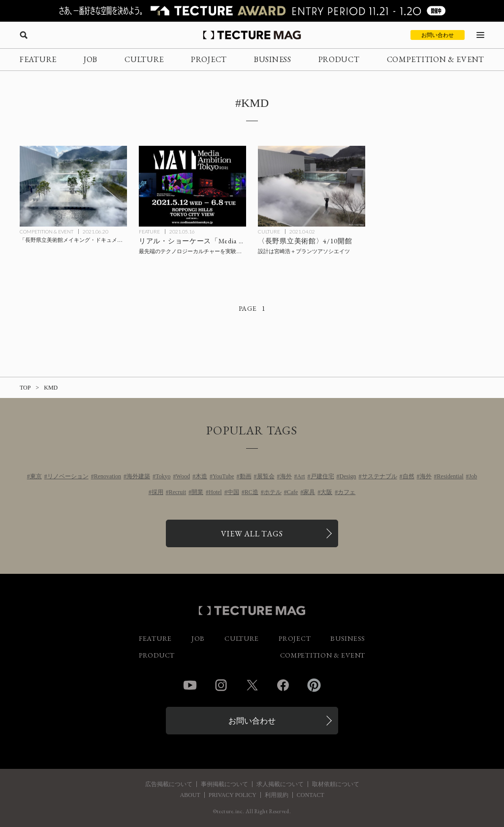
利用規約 (277, 795)
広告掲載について (169, 784)
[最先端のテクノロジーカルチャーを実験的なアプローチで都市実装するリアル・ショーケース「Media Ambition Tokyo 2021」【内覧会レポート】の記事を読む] (192, 186)
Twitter (252, 685)
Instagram (221, 685)
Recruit (177, 492)
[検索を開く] (24, 35)
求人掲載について (280, 784)
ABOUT (190, 795)
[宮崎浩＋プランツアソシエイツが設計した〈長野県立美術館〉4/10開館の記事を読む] (312, 186)
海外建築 (138, 476)
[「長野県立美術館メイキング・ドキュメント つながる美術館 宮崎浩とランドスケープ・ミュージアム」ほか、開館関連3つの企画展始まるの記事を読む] (73, 186)
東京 (36, 476)
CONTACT (311, 795)
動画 (246, 476)
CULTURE (144, 59)
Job (473, 476)
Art (301, 476)
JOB (91, 59)
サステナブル (379, 476)
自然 (409, 476)
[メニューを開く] (480, 35)
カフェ (346, 492)
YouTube (223, 476)
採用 (157, 492)
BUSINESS (273, 59)
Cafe (293, 492)
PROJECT (209, 59)
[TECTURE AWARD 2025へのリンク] (252, 11)
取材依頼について (336, 784)
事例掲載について (224, 784)
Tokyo (163, 476)
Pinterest (314, 685)
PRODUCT (339, 59)
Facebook (283, 685)
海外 (286, 476)
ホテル (273, 492)
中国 (233, 492)
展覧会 (266, 476)
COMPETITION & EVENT (436, 59)
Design (348, 476)
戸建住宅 (322, 476)
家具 (309, 492)
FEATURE (38, 59)
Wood (183, 476)
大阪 (326, 492)
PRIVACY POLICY (233, 795)
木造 (201, 476)
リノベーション (68, 476)
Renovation (108, 476)
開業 (197, 492)
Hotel (215, 492)
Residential (450, 476)
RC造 (252, 492)
